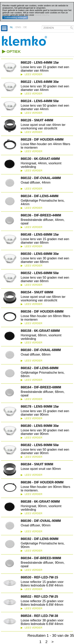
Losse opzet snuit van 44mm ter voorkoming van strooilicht (43, 127)
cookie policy (42, 15)
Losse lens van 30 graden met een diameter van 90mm (45, 432)
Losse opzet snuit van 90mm (41, 469)
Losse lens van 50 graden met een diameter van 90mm (45, 451)
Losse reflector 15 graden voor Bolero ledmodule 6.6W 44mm (42, 584)
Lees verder (32, 74)
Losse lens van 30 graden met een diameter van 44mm (45, 88)
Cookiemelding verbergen (15, 18)
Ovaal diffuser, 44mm (36, 182)
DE (25, 27)
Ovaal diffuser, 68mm (36, 354)
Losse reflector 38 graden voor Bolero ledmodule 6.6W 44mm (42, 622)
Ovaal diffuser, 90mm (36, 525)
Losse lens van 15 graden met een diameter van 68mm (45, 241)
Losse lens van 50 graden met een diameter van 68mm (45, 279)
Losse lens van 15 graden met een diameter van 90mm (45, 413)
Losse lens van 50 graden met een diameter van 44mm (45, 107)
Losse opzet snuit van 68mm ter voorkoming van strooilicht (43, 299)
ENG (18, 27)
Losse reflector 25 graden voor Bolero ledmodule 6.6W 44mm (42, 603)
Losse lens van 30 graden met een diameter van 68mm (45, 260)
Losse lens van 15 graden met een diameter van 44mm (45, 69)
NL (11, 27)
